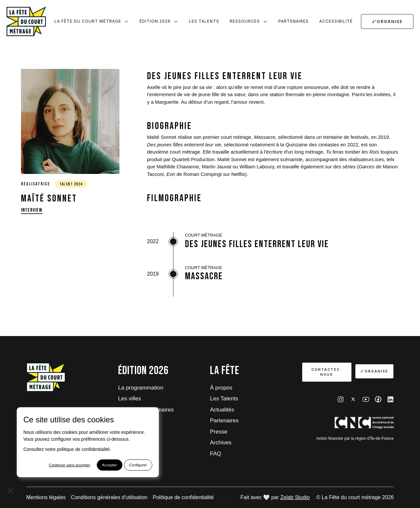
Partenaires (294, 21)
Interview (32, 210)
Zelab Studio (295, 497)
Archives (221, 443)
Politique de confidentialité (183, 497)
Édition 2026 (159, 21)
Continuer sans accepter (57, 465)
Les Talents (204, 21)
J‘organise (387, 21)
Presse (219, 432)
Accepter (98, 465)
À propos (221, 388)
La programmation (141, 388)
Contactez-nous (326, 372)
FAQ (216, 454)
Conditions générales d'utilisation (109, 497)
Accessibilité (336, 21)
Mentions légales (46, 497)
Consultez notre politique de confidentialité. (67, 450)
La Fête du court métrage (92, 21)
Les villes (130, 399)
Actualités (222, 410)
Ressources (249, 21)
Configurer (127, 465)
